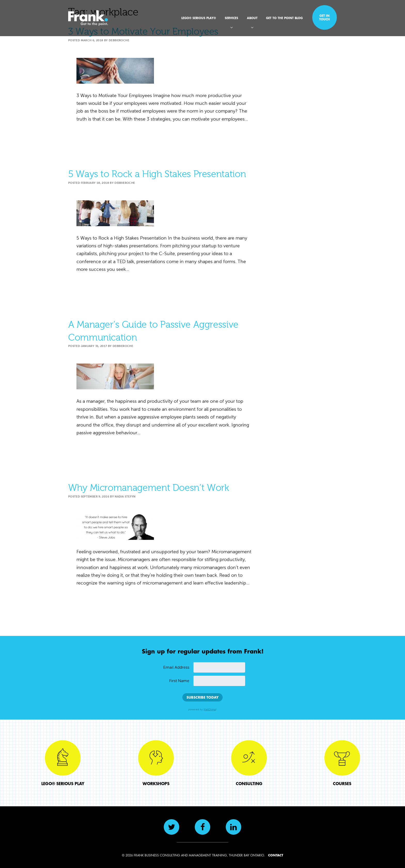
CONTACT (276, 855)
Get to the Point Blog (284, 18)
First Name (179, 681)
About (252, 18)
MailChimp (210, 709)
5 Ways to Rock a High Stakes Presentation (157, 174)
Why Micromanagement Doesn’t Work (149, 488)
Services (231, 18)
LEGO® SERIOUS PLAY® (199, 18)
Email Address (176, 667)
